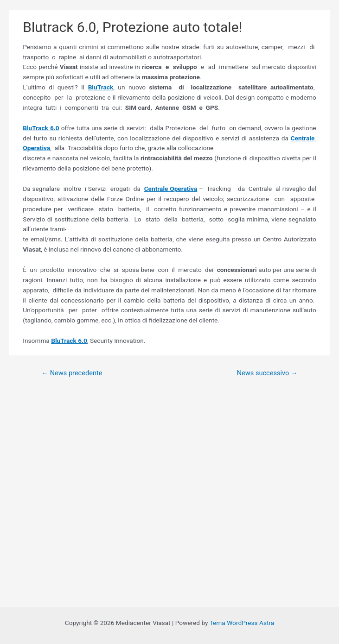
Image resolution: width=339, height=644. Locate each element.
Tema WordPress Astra (242, 623)
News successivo (267, 373)
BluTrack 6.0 (41, 128)
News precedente (72, 373)
